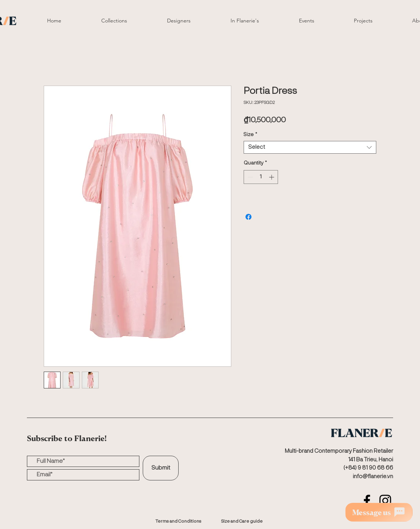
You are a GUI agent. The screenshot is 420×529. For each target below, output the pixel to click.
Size (250, 135)
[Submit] (161, 468)
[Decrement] (249, 177)
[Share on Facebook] (248, 217)
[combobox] (310, 147)
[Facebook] (367, 501)
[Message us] (379, 512)
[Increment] (272, 177)
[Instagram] (385, 501)
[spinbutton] (261, 177)
